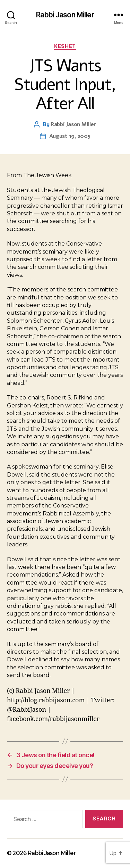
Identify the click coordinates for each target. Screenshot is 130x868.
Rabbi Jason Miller (65, 15)
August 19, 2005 (70, 136)
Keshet (65, 46)
